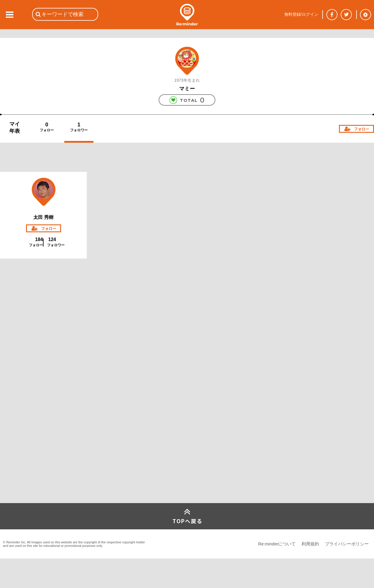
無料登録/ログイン (301, 14)
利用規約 (310, 544)
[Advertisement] (44, 357)
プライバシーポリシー (347, 544)
